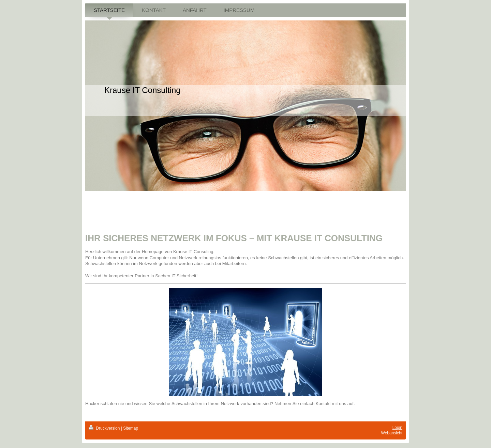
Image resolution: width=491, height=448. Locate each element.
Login (397, 428)
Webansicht (392, 433)
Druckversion (105, 428)
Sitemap (131, 428)
